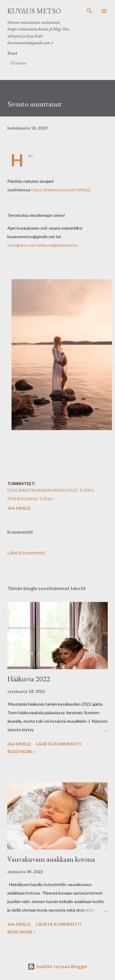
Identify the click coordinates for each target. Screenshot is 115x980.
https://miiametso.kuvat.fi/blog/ (61, 190)
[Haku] (90, 11)
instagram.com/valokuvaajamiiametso (42, 245)
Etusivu (18, 63)
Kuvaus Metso (34, 11)
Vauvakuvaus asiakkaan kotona (51, 859)
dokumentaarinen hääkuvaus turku (51, 490)
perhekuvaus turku (30, 499)
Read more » (21, 751)
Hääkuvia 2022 (29, 679)
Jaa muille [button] (19, 508)
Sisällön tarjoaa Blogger (57, 966)
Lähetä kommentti (26, 553)
